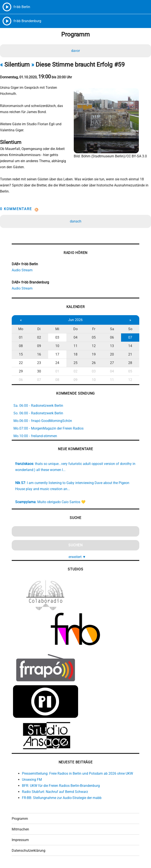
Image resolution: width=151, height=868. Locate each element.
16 (39, 354)
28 (130, 363)
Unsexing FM (32, 780)
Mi (57, 329)
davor (75, 51)
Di (39, 329)
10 (57, 346)
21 (130, 354)
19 (94, 354)
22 (21, 363)
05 (94, 337)
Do (75, 329)
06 (112, 337)
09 (39, 346)
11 (75, 346)
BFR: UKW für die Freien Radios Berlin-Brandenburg (61, 786)
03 (57, 337)
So (130, 329)
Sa (112, 329)
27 (112, 363)
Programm (20, 819)
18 (75, 354)
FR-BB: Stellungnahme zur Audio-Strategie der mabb (62, 798)
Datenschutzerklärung (29, 851)
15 (21, 354)
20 (112, 354)
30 (39, 371)
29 (21, 371)
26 (94, 363)
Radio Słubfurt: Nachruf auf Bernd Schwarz (55, 792)
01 (21, 337)
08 (21, 346)
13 (112, 346)
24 (57, 363)
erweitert (77, 557)
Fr (94, 329)
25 (75, 363)
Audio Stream (22, 270)
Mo (21, 329)
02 (39, 337)
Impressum (20, 840)
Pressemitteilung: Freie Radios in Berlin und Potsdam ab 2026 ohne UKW (77, 773)
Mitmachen (20, 829)
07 (130, 337)
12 (94, 346)
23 (39, 363)
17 (57, 354)
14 (130, 346)
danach (76, 221)
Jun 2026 (75, 320)
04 (75, 337)
